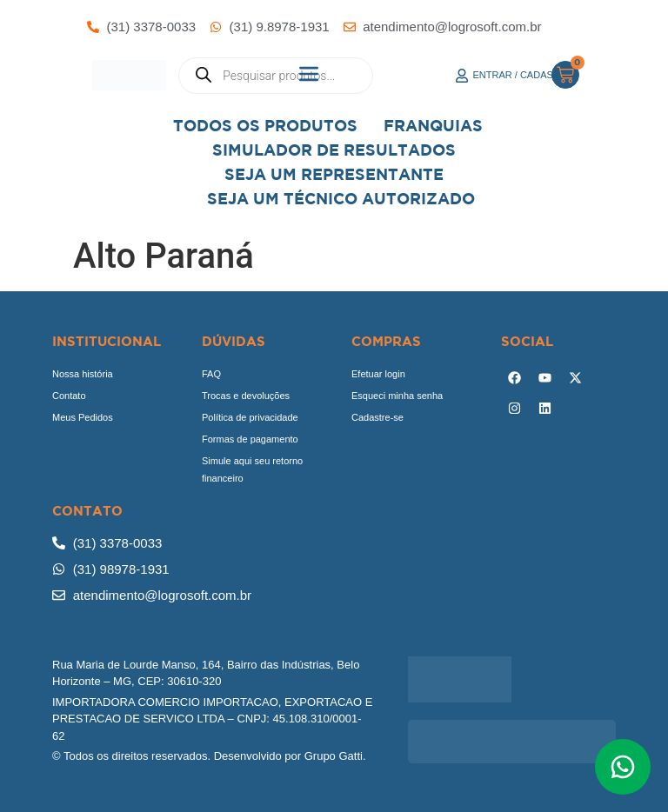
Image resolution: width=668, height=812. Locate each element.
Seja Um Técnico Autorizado (341, 199)
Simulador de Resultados (334, 150)
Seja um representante (334, 174)
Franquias (433, 126)
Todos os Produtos (265, 126)
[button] (309, 75)
